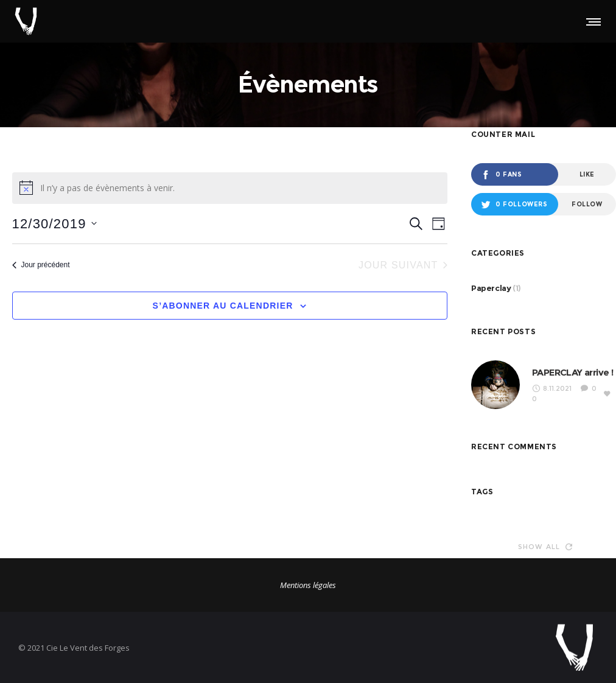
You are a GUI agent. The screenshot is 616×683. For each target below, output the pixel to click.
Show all (545, 547)
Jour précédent (41, 265)
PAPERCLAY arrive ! (572, 372)
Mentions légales (308, 585)
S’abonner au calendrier (223, 306)
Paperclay (491, 288)
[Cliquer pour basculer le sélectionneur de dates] (54, 224)
